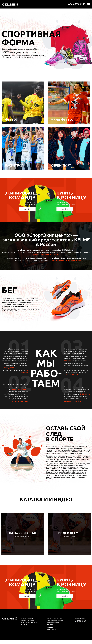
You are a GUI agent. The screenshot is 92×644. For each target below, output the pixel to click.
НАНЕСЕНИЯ (68, 361)
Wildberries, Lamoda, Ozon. (46, 254)
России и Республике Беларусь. (66, 260)
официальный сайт (19, 389)
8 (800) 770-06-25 (76, 4)
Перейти (27, 209)
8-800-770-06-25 (52, 630)
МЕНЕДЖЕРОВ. (84, 394)
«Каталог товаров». (20, 401)
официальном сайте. (73, 401)
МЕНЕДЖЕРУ (9, 368)
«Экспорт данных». (72, 375)
